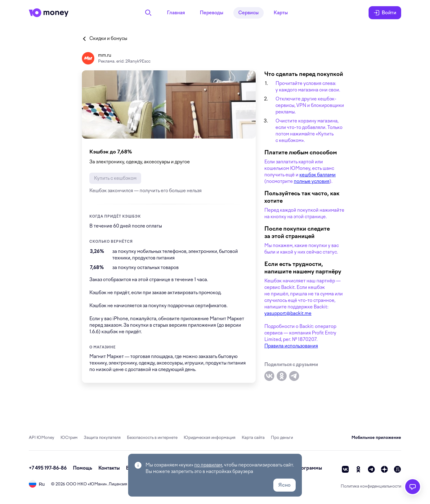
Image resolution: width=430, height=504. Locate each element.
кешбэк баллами (318, 175)
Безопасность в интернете (152, 438)
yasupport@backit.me (288, 313)
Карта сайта (253, 438)
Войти (385, 13)
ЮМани (97, 484)
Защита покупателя (102, 438)
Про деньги (282, 438)
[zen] (384, 469)
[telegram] (371, 469)
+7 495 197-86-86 (48, 468)
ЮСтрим (69, 438)
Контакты (109, 468)
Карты (281, 13)
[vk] (345, 469)
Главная (176, 13)
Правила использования (291, 346)
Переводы (212, 13)
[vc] (397, 469)
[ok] (358, 469)
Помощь (83, 468)
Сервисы (249, 13)
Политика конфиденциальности (371, 486)
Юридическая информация (210, 438)
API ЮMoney (42, 438)
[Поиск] (148, 13)
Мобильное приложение (376, 438)
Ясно (284, 485)
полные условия (312, 181)
